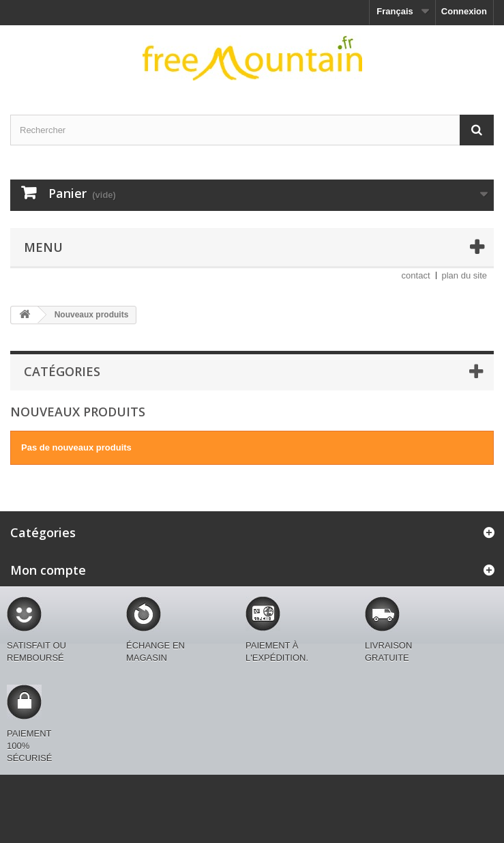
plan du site (465, 275)
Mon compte (48, 570)
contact (416, 275)
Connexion (464, 11)
